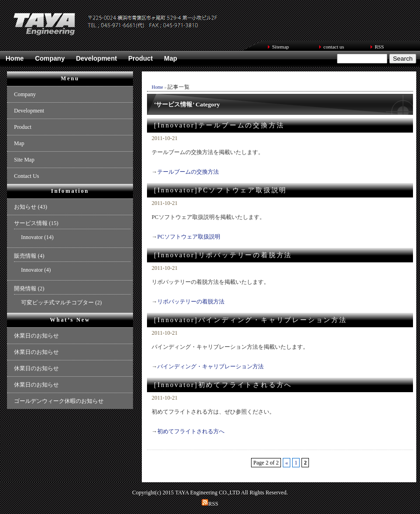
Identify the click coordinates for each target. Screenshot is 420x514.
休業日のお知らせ (36, 336)
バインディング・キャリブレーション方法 (210, 366)
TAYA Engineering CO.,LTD (207, 493)
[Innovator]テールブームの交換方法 (219, 125)
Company (50, 58)
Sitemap (280, 47)
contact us (334, 47)
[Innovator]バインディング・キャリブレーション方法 (251, 320)
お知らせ (25, 207)
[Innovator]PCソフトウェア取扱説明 (220, 190)
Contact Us (27, 176)
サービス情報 (31, 223)
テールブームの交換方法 (188, 172)
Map (171, 58)
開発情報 (25, 289)
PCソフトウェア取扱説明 (189, 237)
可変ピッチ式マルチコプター (57, 303)
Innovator (32, 237)
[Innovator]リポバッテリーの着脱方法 (223, 255)
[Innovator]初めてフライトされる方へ (223, 385)
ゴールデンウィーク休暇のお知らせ (59, 401)
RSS (379, 47)
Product (141, 58)
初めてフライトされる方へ (191, 431)
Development (97, 58)
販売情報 (25, 256)
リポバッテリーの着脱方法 (191, 302)
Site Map (24, 160)
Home (15, 58)
